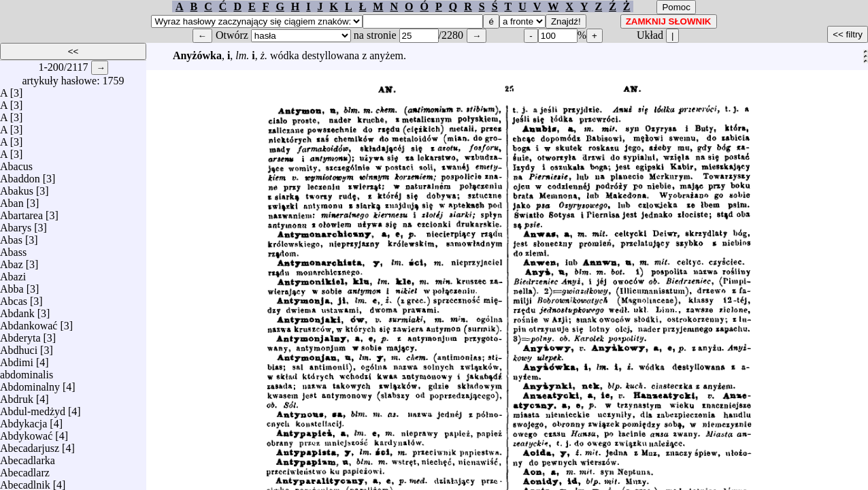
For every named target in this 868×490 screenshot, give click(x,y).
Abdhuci (19, 347)
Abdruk (17, 396)
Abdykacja (23, 420)
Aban (12, 200)
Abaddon (20, 175)
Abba (12, 285)
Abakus (17, 187)
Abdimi (17, 359)
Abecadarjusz (30, 445)
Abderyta (20, 334)
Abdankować (29, 322)
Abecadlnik (25, 481)
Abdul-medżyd (33, 408)
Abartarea (21, 212)
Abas (11, 236)
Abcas (14, 298)
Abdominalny (30, 383)
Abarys (16, 224)
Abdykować (26, 432)
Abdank (17, 310)
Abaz (12, 261)
